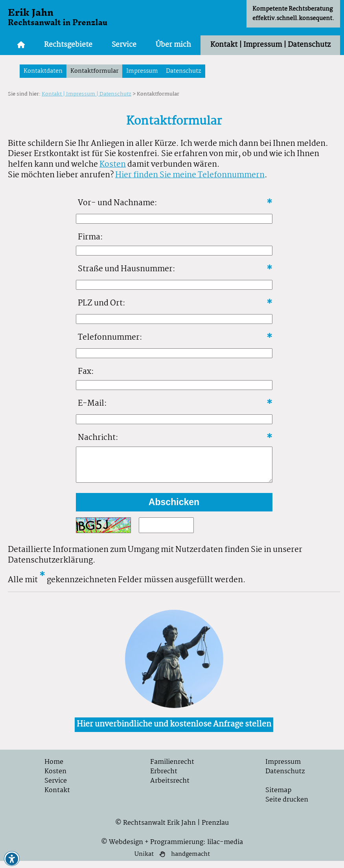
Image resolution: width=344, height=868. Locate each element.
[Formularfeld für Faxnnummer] (174, 385)
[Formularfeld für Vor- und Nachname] (174, 219)
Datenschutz (184, 71)
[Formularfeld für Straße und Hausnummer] (174, 285)
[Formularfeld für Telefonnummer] (174, 353)
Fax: (86, 372)
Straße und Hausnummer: (127, 269)
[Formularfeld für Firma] (174, 251)
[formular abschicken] (174, 509)
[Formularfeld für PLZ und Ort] (174, 319)
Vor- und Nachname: (118, 203)
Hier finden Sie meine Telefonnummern (190, 175)
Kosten (113, 165)
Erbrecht (164, 779)
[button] (12, 859)
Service (124, 45)
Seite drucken (287, 807)
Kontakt (57, 797)
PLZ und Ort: (102, 303)
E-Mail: (92, 404)
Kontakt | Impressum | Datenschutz (270, 45)
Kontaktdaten (43, 71)
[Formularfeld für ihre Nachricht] (174, 468)
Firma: (90, 237)
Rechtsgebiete (68, 45)
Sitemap (278, 797)
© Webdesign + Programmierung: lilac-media (172, 849)
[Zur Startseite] (21, 45)
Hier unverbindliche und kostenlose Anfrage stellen (174, 731)
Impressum (142, 71)
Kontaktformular (94, 71)
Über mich (173, 45)
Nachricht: (98, 438)
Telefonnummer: (110, 337)
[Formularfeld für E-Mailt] (174, 419)
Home (54, 769)
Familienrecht (172, 769)
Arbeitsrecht (170, 788)
